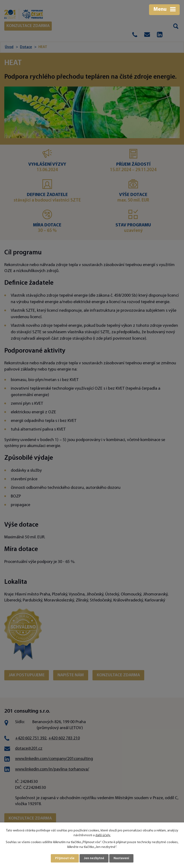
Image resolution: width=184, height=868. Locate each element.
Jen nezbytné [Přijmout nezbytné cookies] (94, 858)
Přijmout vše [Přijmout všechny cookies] (65, 858)
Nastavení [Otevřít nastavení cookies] (121, 858)
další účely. (103, 835)
